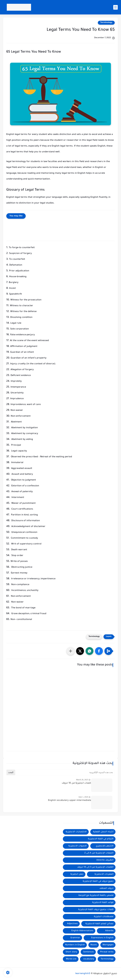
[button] (99, 651)
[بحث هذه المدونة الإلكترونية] (65, 772)
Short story (71, 952)
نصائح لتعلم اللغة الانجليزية (99, 924)
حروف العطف (106, 888)
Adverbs (109, 931)
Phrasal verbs (107, 952)
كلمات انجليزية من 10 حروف (76, 783)
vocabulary (89, 959)
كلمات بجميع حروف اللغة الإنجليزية (96, 910)
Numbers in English (75, 945)
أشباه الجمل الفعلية (103, 832)
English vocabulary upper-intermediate (70, 801)
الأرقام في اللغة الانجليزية (101, 839)
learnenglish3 (83, 974)
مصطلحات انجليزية (104, 917)
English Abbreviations (82, 931)
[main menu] (115, 7)
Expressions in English (102, 938)
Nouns (94, 945)
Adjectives (72, 924)
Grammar (75, 938)
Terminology (106, 23)
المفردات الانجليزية (104, 874)
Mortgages (108, 945)
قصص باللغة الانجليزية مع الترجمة (96, 895)
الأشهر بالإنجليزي (105, 846)
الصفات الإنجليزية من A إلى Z (99, 853)
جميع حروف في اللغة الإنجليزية (98, 881)
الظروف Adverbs (105, 860)
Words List (71, 959)
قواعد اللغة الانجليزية (103, 903)
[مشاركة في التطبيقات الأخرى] (71, 651)
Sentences (88, 952)
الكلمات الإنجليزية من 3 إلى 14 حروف (95, 867)
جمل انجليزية (77, 874)
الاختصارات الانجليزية (76, 832)
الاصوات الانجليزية (78, 846)
